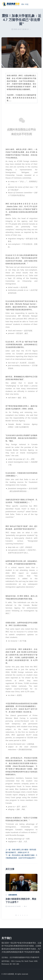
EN (23, 4)
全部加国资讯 (13, 895)
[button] (16, 915)
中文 (27, 4)
